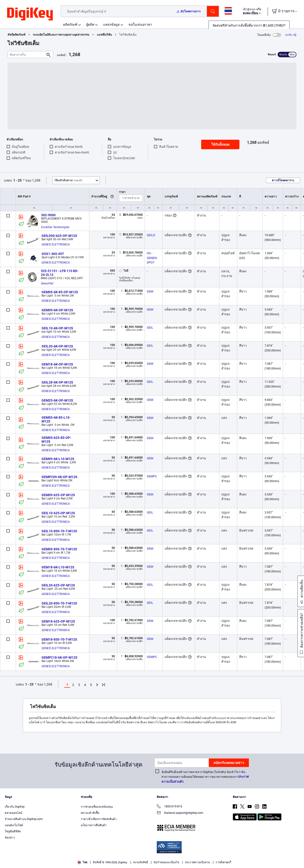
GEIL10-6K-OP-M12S (57, 328)
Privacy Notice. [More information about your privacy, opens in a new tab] (115, 863)
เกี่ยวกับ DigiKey (15, 807)
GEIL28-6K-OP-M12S (57, 382)
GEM (150, 291)
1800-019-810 (169, 807)
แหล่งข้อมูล (111, 24)
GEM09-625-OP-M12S (58, 495)
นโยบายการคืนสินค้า (94, 825)
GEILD (151, 235)
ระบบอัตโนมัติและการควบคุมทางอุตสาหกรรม (61, 35)
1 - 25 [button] (17, 180)
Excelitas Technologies (55, 227)
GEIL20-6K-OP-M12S (57, 346)
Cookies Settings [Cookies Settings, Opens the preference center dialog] (233, 857)
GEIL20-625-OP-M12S (58, 585)
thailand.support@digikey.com (180, 813)
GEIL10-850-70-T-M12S (59, 531)
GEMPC (152, 476)
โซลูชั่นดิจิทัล (13, 831)
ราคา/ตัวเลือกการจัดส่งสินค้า (99, 819)
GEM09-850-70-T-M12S (59, 549)
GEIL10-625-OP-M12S (58, 513)
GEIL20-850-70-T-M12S (59, 603)
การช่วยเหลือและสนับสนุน (97, 807)
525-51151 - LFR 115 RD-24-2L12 (60, 273)
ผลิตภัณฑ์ (70, 24)
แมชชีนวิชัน (104, 35)
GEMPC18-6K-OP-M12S (59, 657)
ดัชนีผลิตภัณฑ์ (17, 35)
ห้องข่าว (10, 838)
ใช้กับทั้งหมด (220, 144)
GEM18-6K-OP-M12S (57, 364)
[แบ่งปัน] (291, 35)
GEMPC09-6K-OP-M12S (59, 477)
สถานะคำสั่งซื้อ (90, 813)
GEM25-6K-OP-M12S (57, 400)
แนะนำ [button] (69, 180)
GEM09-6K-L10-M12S (58, 459)
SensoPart (47, 283)
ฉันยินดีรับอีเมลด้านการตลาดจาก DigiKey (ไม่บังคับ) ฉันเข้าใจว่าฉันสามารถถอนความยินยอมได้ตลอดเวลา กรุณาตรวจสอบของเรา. (205, 777)
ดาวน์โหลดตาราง (283, 180)
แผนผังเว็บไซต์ (14, 825)
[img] (30, 14)
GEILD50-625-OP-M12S (59, 236)
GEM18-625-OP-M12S (58, 621)
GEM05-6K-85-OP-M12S (60, 292)
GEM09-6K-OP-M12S (57, 310)
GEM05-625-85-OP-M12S (56, 440)
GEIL (150, 328)
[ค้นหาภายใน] (27, 55)
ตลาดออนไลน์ (13, 813)
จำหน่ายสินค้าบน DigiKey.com (24, 819)
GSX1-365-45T (53, 254)
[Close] (296, 857)
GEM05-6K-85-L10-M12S (56, 419)
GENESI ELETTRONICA (56, 245)
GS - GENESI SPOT (152, 258)
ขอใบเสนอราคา (140, 24)
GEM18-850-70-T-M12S (59, 639)
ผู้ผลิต (90, 24)
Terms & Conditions (85, 863)
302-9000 (48, 215)
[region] (152, 857)
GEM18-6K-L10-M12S (58, 567)
